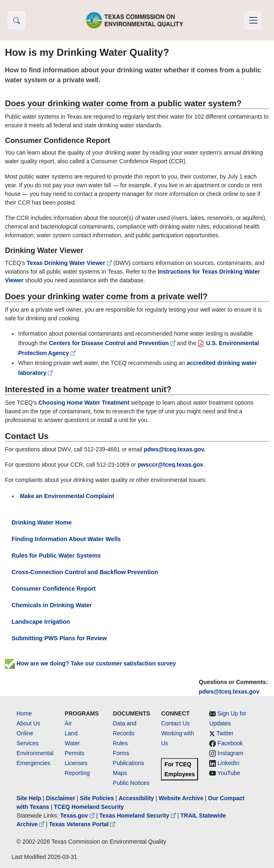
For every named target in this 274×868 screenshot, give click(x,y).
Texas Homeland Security (138, 816)
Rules (120, 743)
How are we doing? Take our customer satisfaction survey (90, 663)
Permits (74, 753)
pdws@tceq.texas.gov (229, 692)
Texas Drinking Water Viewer (70, 263)
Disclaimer (60, 798)
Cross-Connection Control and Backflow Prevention (85, 572)
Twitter (225, 733)
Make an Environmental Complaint (67, 496)
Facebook (230, 743)
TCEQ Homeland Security (89, 807)
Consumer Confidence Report (54, 589)
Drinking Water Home (42, 522)
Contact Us (175, 723)
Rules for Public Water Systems (56, 556)
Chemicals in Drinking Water (52, 605)
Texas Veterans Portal (82, 824)
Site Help (29, 798)
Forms (121, 753)
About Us (28, 723)
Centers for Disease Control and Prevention (113, 343)
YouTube (229, 773)
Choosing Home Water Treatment (84, 403)
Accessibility (137, 798)
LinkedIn (228, 763)
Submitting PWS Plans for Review (59, 638)
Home (24, 713)
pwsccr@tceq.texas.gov (170, 465)
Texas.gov (78, 816)
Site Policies (97, 798)
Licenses (76, 763)
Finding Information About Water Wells (66, 539)
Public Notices (131, 783)
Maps (120, 773)
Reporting (77, 773)
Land (71, 733)
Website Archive (181, 798)
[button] (17, 20)
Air (68, 723)
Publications (129, 763)
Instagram (230, 753)
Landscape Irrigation (41, 622)
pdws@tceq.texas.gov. (175, 449)
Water (72, 743)
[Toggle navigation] (253, 20)
